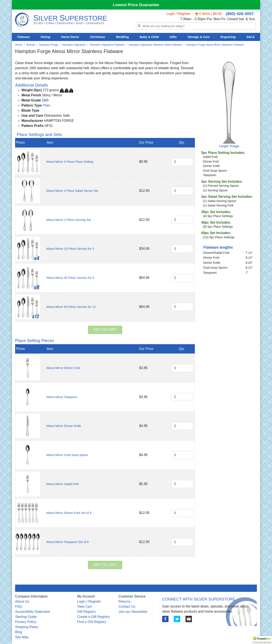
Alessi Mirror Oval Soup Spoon (67, 455)
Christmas (98, 37)
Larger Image (229, 146)
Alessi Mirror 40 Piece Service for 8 (70, 278)
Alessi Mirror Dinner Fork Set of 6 (69, 513)
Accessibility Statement (33, 612)
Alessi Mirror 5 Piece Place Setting (70, 162)
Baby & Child (149, 37)
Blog (18, 632)
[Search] (196, 26)
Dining (46, 37)
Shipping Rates (27, 627)
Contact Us (127, 607)
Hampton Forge (49, 45)
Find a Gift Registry (92, 622)
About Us (22, 601)
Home (19, 45)
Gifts (173, 37)
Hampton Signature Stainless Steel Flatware (155, 45)
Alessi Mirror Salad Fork (63, 484)
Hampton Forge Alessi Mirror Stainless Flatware (215, 45)
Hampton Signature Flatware (107, 45)
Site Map (22, 637)
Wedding (123, 37)
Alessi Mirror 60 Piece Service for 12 (71, 307)
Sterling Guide (26, 617)
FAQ (18, 607)
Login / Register (178, 14)
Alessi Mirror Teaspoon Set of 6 (68, 542)
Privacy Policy (26, 622)
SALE (251, 37)
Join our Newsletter (133, 612)
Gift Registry (86, 612)
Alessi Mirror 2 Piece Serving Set (69, 220)
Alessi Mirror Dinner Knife (64, 426)
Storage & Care (199, 37)
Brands (31, 45)
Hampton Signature (74, 45)
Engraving (228, 37)
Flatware (24, 37)
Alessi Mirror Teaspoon (62, 397)
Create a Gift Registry (93, 617)
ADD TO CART (105, 330)
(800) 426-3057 (240, 14)
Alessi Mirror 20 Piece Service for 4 (70, 249)
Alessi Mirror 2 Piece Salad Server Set (72, 191)
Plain (47, 105)
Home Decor (70, 37)
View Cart (84, 607)
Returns (125, 601)
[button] (262, 640)
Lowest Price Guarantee (136, 5)
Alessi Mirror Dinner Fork (63, 368)
